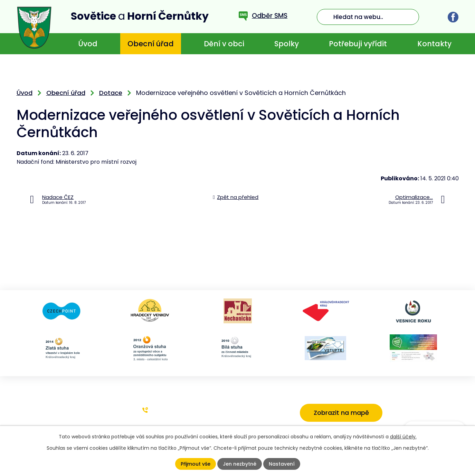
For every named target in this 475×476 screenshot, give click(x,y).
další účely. (403, 437)
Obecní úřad (151, 44)
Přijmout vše (196, 464)
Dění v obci (224, 44)
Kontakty (434, 44)
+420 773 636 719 (175, 410)
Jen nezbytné (240, 464)
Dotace (111, 93)
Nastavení (282, 464)
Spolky (287, 44)
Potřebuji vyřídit (358, 44)
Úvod (88, 44)
